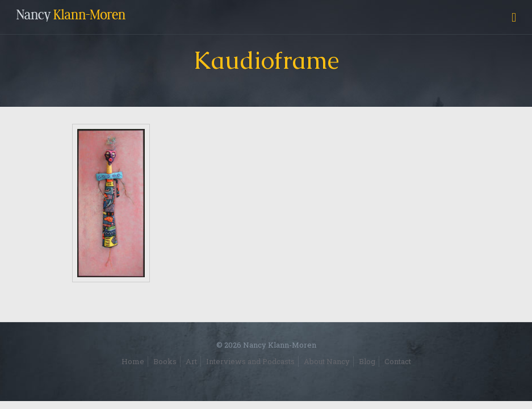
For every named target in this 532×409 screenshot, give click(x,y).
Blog (367, 361)
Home (133, 361)
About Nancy (327, 361)
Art (191, 361)
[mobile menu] (514, 17)
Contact (398, 361)
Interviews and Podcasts (250, 361)
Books (165, 361)
